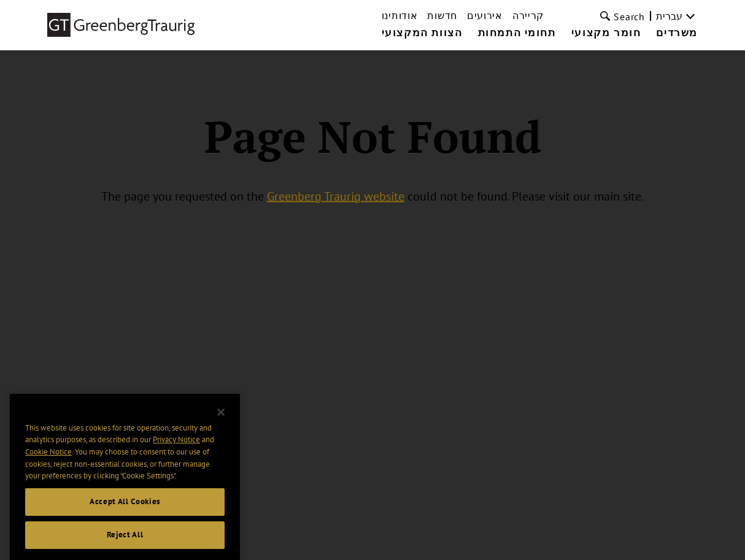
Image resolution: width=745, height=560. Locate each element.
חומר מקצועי (606, 33)
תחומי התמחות (517, 33)
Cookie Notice (48, 460)
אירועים (485, 15)
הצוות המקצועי (422, 33)
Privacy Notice (176, 448)
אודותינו (400, 15)
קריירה (528, 15)
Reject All (125, 543)
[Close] (221, 421)
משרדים (677, 33)
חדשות (442, 15)
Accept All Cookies (125, 510)
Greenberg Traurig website (336, 196)
